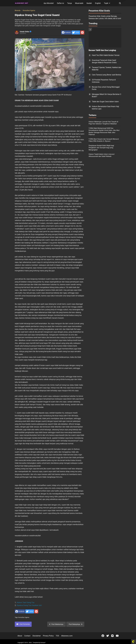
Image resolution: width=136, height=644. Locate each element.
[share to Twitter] (76, 32)
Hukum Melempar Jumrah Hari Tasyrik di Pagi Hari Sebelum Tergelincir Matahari (103, 123)
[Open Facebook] (103, 636)
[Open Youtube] (117, 636)
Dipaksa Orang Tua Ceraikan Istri (29, 605)
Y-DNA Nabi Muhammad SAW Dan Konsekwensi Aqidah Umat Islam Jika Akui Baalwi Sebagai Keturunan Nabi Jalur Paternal (104, 131)
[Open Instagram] (112, 636)
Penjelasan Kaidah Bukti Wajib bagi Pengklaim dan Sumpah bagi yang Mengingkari (101, 148)
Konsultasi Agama (24, 617)
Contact (27, 636)
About (20, 636)
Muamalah (79, 3)
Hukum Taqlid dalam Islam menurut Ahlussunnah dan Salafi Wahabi (102, 155)
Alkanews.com (67, 636)
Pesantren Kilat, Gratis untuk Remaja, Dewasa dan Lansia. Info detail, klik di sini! (105, 17)
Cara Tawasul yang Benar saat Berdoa (106, 75)
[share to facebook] (66, 32)
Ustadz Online (26, 32)
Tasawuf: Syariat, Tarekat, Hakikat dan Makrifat (107, 69)
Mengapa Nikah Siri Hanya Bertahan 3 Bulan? (107, 95)
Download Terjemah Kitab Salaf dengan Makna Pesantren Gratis (104, 61)
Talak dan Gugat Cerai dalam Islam (105, 102)
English (98, 3)
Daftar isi (61, 3)
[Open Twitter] (108, 636)
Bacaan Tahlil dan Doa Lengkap (102, 50)
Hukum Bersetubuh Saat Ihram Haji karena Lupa (105, 108)
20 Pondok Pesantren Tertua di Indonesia (104, 81)
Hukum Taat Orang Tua (25, 603)
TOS (57, 636)
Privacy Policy (48, 636)
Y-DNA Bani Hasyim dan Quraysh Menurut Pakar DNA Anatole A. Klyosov (104, 140)
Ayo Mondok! (49, 3)
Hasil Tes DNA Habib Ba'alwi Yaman (106, 55)
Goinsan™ (43, 643)
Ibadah (89, 3)
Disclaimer (37, 636)
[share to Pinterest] (82, 32)
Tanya (70, 3)
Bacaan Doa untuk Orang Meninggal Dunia (106, 88)
